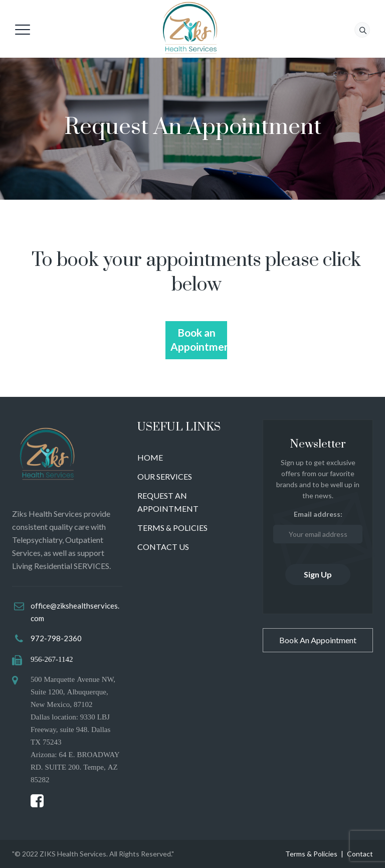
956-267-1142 (52, 659)
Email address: (318, 527)
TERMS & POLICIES (172, 528)
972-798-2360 (56, 638)
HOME (150, 457)
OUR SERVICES (165, 476)
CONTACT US (163, 547)
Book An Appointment (318, 640)
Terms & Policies (311, 854)
